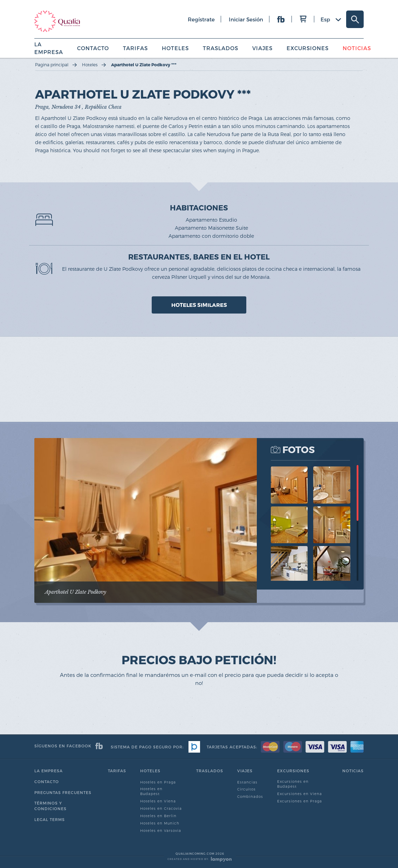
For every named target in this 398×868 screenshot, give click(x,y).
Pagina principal (52, 65)
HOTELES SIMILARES (199, 305)
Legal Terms (50, 819)
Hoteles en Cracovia (161, 808)
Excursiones (308, 48)
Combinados (250, 796)
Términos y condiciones (50, 806)
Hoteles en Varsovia (161, 830)
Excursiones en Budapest (293, 784)
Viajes (262, 48)
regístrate (201, 19)
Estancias (247, 782)
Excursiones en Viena (300, 794)
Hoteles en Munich (160, 823)
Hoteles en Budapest (151, 791)
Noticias (357, 48)
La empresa (49, 771)
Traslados (221, 48)
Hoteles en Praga (158, 782)
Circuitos (246, 789)
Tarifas (135, 48)
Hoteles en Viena (158, 801)
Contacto (93, 48)
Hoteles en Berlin (158, 816)
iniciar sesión (246, 19)
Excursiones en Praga (300, 801)
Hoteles (175, 48)
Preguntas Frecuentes (63, 792)
